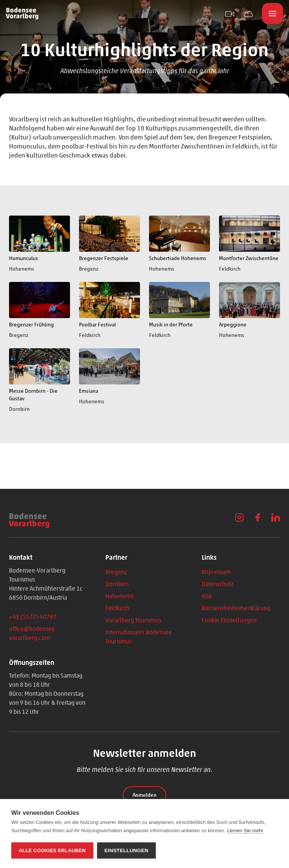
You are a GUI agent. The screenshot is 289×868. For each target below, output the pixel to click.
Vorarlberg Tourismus (133, 620)
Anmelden (144, 795)
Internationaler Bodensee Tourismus (139, 637)
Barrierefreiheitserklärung (236, 608)
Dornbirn (117, 584)
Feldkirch (117, 608)
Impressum (216, 572)
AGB (207, 596)
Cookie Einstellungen (229, 620)
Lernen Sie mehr (245, 830)
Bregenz (116, 572)
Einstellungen (127, 850)
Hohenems (119, 596)
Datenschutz (218, 584)
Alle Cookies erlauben (52, 850)
